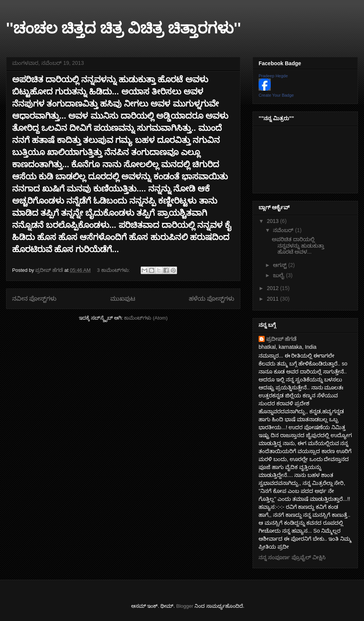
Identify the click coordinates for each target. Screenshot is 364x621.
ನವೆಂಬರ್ (284, 230)
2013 (274, 221)
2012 (274, 288)
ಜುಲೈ (279, 275)
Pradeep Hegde (273, 76)
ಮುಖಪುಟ (123, 299)
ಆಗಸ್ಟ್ (281, 265)
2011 (274, 299)
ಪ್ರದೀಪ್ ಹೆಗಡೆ (281, 339)
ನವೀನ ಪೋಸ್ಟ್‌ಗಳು (34, 299)
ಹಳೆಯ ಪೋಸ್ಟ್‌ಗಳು (212, 299)
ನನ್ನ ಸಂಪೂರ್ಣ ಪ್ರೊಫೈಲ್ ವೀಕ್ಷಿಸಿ (292, 557)
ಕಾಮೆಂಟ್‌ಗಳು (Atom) (146, 318)
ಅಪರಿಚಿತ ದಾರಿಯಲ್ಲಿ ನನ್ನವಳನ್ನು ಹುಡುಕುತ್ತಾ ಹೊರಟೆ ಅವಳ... (298, 246)
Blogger (185, 606)
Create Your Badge (276, 95)
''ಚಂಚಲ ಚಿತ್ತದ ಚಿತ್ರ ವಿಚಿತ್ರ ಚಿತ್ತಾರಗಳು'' (124, 28)
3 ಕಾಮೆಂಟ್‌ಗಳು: (114, 270)
